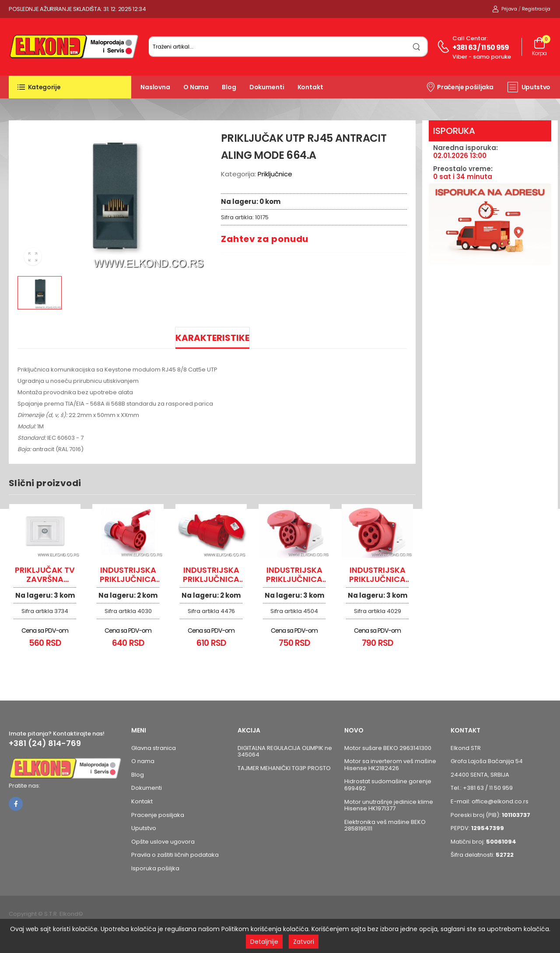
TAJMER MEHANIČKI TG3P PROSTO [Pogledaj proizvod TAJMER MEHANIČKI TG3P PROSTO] (284, 768)
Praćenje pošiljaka (460, 87)
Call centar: (470, 38)
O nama (196, 87)
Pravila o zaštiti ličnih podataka (175, 855)
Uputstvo (529, 87)
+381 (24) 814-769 (45, 743)
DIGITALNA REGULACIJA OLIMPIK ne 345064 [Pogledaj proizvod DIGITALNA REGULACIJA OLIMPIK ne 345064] (285, 752)
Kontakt (310, 87)
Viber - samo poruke (482, 57)
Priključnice (275, 174)
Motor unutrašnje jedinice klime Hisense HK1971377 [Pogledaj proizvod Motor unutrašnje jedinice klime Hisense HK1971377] (389, 805)
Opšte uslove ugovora (163, 842)
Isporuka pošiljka (155, 868)
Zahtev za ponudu (265, 239)
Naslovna (155, 87)
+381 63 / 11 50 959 (481, 47)
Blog (229, 87)
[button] (70, 87)
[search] (417, 47)
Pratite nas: (24, 786)
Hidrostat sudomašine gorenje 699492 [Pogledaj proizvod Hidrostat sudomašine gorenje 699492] (388, 785)
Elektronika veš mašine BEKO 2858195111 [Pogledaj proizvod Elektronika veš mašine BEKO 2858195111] (385, 825)
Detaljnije (264, 942)
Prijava (505, 9)
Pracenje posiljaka (158, 815)
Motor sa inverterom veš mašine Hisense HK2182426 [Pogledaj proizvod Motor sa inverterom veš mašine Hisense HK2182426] (390, 765)
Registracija (536, 9)
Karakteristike (212, 338)
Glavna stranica (154, 748)
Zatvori (304, 942)
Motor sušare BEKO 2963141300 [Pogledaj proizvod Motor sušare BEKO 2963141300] (388, 748)
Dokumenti (267, 87)
